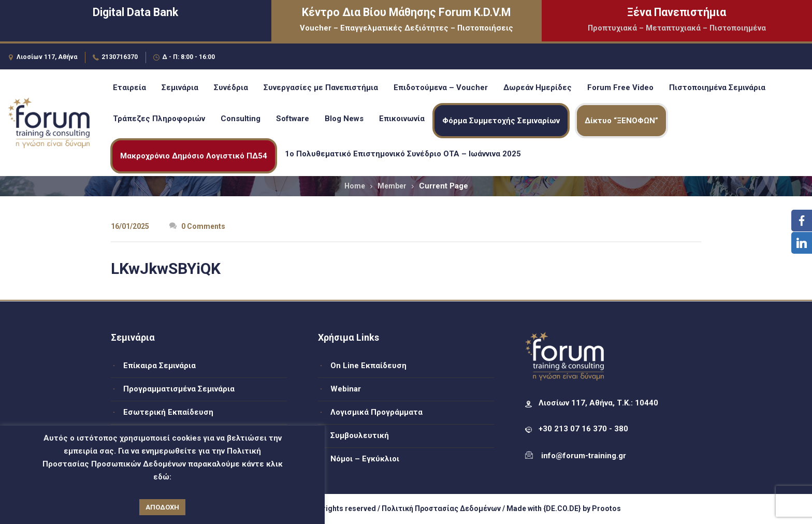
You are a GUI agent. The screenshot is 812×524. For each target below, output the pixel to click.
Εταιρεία (129, 88)
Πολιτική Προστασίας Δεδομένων (441, 508)
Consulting (241, 119)
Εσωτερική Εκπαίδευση (168, 412)
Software (293, 119)
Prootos (606, 508)
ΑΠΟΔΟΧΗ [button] (162, 507)
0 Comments (197, 226)
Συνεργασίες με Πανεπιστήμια (321, 88)
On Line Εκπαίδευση (368, 366)
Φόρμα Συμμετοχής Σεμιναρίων (501, 121)
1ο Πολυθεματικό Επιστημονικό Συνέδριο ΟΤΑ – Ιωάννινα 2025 (403, 154)
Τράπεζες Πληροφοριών (159, 119)
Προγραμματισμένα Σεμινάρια (179, 389)
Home (355, 186)
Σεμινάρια (180, 88)
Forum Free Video (620, 88)
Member (392, 186)
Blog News (344, 119)
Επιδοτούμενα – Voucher (441, 88)
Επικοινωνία (402, 119)
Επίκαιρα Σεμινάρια (160, 366)
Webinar (346, 389)
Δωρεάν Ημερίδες (538, 88)
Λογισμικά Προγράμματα (376, 412)
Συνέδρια (231, 88)
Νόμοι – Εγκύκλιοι (365, 459)
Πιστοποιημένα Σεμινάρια (717, 88)
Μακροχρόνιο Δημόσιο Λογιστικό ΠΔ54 (194, 156)
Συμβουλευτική (360, 435)
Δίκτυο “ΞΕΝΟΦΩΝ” (621, 121)
